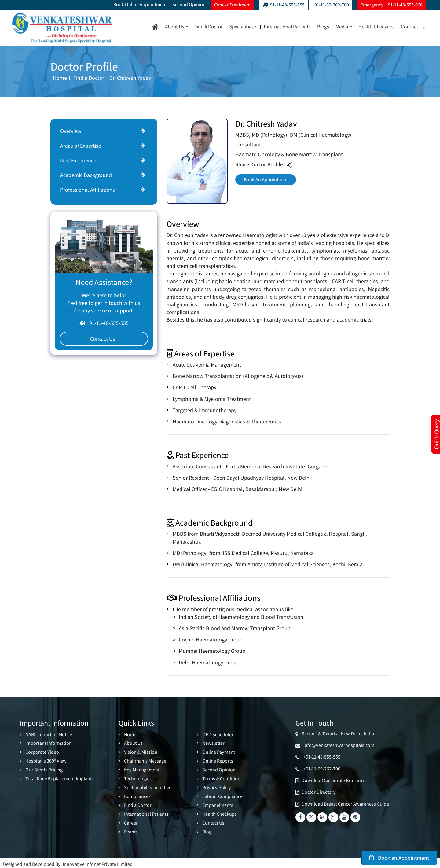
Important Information (49, 743)
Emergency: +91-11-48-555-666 (392, 5)
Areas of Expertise (81, 146)
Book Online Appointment (140, 4)
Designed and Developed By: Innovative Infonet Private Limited (68, 861)
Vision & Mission (141, 752)
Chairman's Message (145, 760)
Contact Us (413, 27)
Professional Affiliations (88, 190)
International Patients (287, 27)
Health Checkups (376, 27)
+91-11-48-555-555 (284, 5)
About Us (176, 27)
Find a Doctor (209, 27)
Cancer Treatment (233, 5)
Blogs (323, 27)
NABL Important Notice (49, 735)
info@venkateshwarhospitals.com (338, 745)
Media (344, 27)
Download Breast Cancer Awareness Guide (345, 804)
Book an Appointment (399, 858)
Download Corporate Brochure (333, 780)
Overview (71, 131)
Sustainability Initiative (148, 786)
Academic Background (86, 175)
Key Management (142, 769)
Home (60, 78)
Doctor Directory (319, 792)
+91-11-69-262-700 (330, 5)
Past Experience (78, 160)
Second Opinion (189, 4)
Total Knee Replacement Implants (60, 777)
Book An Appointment (269, 181)
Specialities (243, 27)
